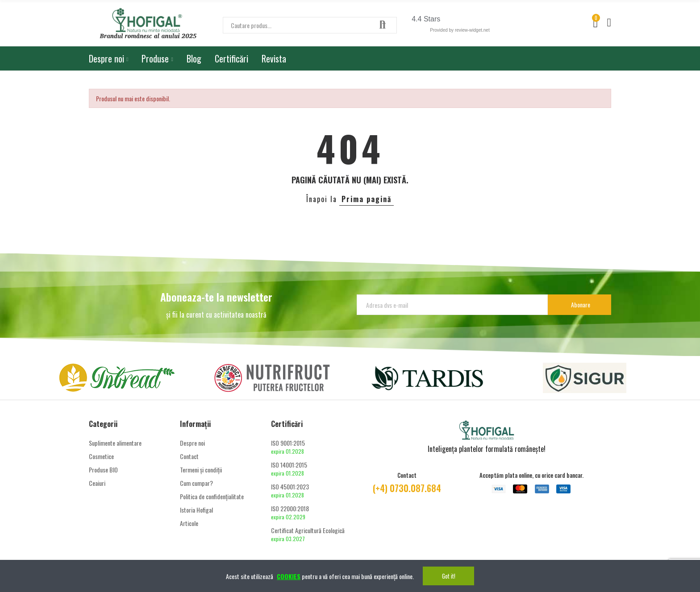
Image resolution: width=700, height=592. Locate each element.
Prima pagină (367, 199)
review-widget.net (472, 30)
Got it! (449, 576)
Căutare (383, 25)
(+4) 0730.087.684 (407, 488)
